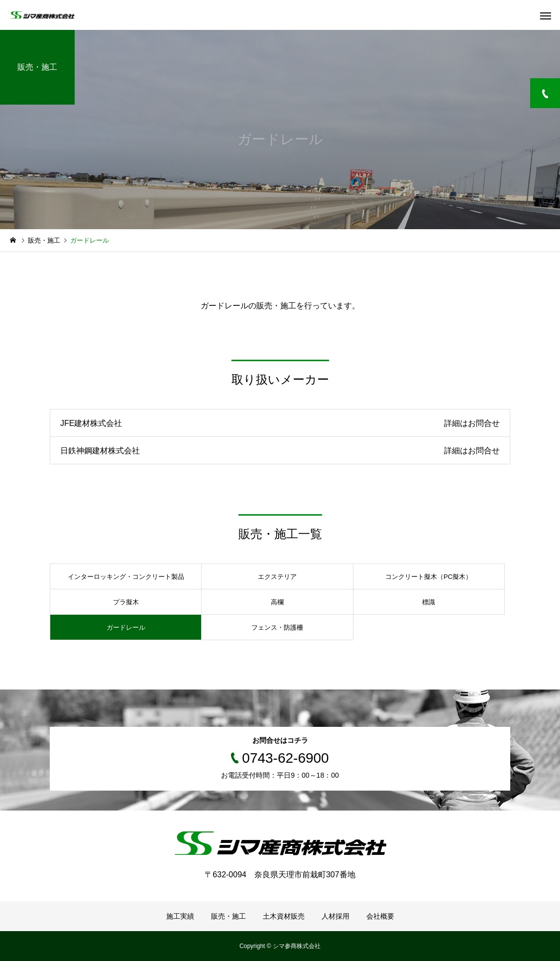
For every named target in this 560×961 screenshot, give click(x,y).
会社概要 (380, 916)
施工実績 (180, 916)
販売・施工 (228, 916)
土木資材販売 (284, 916)
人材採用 (336, 916)
